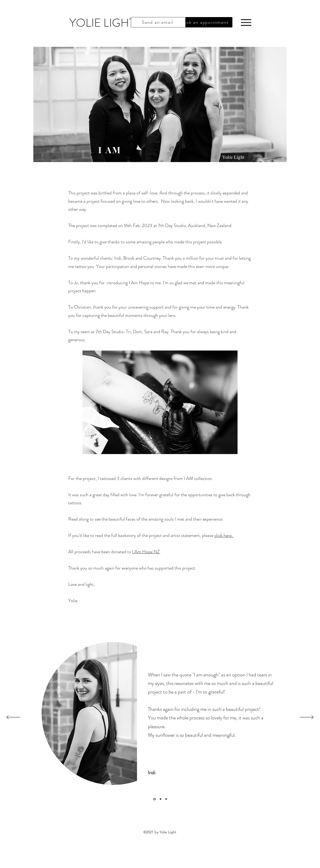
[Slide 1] (154, 799)
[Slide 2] (161, 799)
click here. (224, 535)
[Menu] (246, 22)
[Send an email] (158, 22)
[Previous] (13, 718)
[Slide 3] (166, 799)
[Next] (307, 718)
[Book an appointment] (205, 22)
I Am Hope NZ (146, 552)
